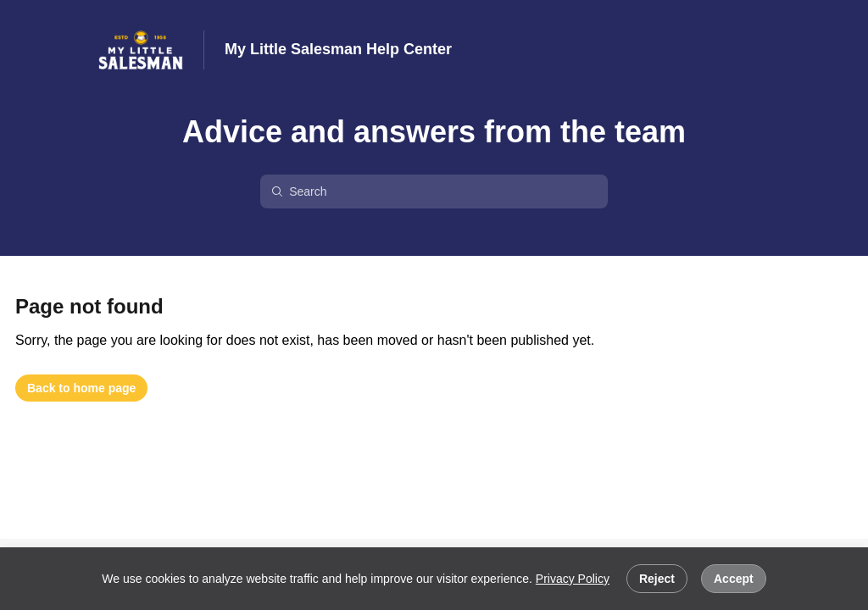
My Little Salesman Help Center (338, 49)
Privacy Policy (573, 579)
